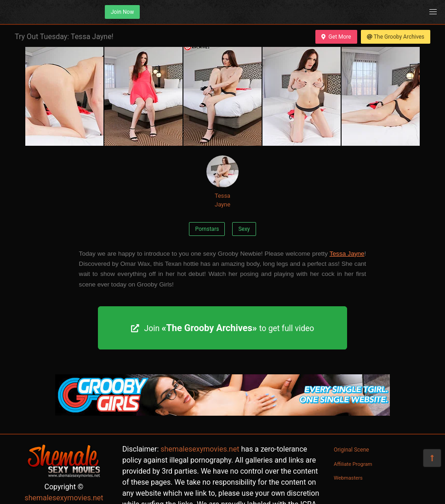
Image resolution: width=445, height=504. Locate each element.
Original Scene (351, 450)
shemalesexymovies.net (64, 498)
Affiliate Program (353, 464)
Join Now (122, 12)
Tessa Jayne (222, 182)
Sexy (244, 229)
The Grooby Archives (396, 37)
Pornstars (207, 229)
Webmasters (348, 478)
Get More (336, 37)
